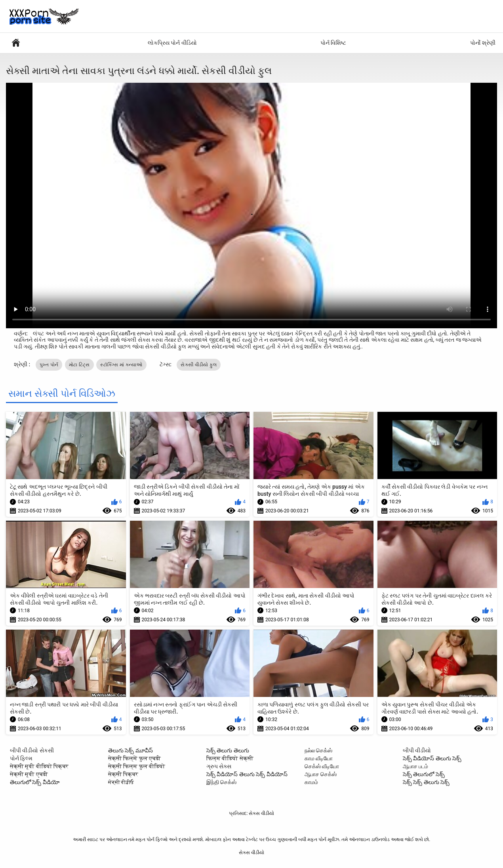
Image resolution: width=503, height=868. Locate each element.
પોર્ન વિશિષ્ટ (333, 43)
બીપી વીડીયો (417, 750)
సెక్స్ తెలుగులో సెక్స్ (424, 774)
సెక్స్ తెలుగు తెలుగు (228, 750)
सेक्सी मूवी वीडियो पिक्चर (39, 766)
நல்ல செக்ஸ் (318, 750)
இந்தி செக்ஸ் (221, 782)
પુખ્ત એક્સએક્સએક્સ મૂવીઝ (16, 43)
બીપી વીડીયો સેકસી (32, 750)
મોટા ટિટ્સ (79, 365)
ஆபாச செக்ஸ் (321, 774)
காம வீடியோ (319, 758)
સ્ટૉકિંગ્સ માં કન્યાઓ (121, 365)
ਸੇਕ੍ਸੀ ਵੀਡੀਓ (121, 782)
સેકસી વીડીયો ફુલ (199, 365)
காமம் (311, 782)
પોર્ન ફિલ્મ (21, 758)
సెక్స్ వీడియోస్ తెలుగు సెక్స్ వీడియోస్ (247, 774)
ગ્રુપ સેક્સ (219, 766)
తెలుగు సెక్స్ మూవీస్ (131, 750)
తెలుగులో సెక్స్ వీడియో (35, 782)
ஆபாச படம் (415, 766)
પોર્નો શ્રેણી (483, 43)
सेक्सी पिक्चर (123, 774)
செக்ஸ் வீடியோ (322, 766)
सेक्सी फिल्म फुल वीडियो (137, 766)
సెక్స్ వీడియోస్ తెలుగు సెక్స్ (432, 758)
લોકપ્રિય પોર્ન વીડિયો (172, 43)
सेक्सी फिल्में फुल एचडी (134, 758)
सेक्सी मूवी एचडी (29, 774)
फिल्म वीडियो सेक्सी (230, 758)
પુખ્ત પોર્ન (49, 365)
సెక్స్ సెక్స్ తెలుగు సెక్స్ (426, 782)
